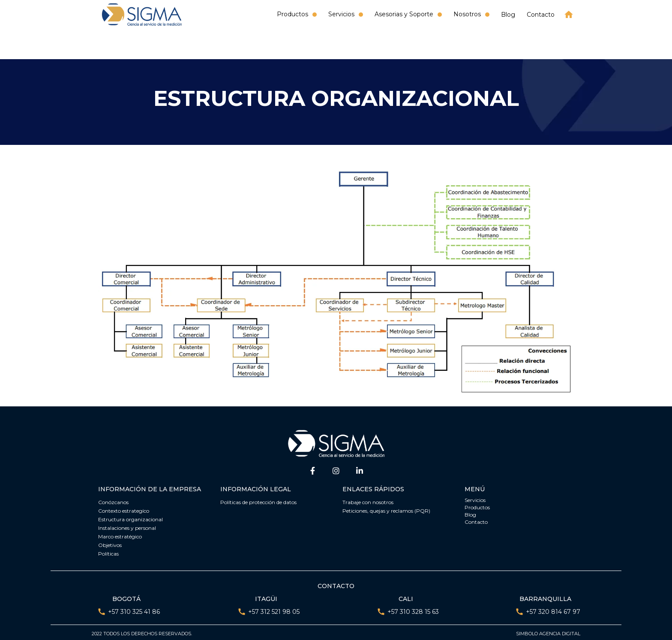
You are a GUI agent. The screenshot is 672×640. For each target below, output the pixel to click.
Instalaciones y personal (127, 526)
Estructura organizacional (130, 517)
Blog (508, 14)
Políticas (108, 551)
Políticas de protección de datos (258, 500)
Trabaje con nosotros (368, 500)
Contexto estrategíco (124, 509)
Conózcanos (113, 500)
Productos (477, 505)
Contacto (541, 14)
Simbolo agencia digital (548, 631)
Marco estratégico (120, 534)
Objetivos (110, 543)
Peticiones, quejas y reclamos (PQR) (386, 509)
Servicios (475, 498)
